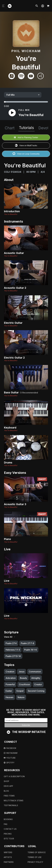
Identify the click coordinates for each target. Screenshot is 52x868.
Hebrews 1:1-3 (13, 650)
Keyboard (10, 428)
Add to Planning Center (26, 137)
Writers (8, 852)
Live (7, 581)
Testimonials (11, 805)
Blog (6, 791)
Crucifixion (24, 684)
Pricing (8, 834)
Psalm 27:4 (11, 643)
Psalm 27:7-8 (27, 643)
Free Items (9, 796)
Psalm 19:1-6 (30, 650)
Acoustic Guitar (14, 253)
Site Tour (9, 839)
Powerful (10, 684)
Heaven (9, 697)
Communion (35, 672)
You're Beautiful (11, 214)
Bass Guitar (12, 392)
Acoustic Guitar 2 (15, 288)
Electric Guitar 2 (14, 358)
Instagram (11, 753)
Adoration (11, 678)
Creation (10, 672)
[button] (43, 6)
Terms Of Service (37, 852)
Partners (9, 862)
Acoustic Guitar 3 (15, 504)
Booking (8, 819)
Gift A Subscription (14, 776)
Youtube (10, 758)
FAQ (5, 824)
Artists (8, 857)
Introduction (12, 211)
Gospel (20, 691)
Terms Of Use (34, 857)
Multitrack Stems (14, 801)
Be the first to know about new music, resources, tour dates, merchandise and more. (26, 712)
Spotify (9, 763)
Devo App (8, 786)
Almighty (36, 678)
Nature (21, 697)
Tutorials (26, 128)
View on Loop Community (26, 154)
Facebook (10, 748)
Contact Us (10, 829)
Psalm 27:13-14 (13, 656)
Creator (38, 684)
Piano (7, 539)
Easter (9, 691)
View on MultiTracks (26, 146)
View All (10, 637)
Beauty (23, 678)
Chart (10, 128)
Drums (8, 463)
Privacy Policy (35, 862)
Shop (6, 781)
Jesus (22, 672)
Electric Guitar (13, 323)
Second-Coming (36, 691)
